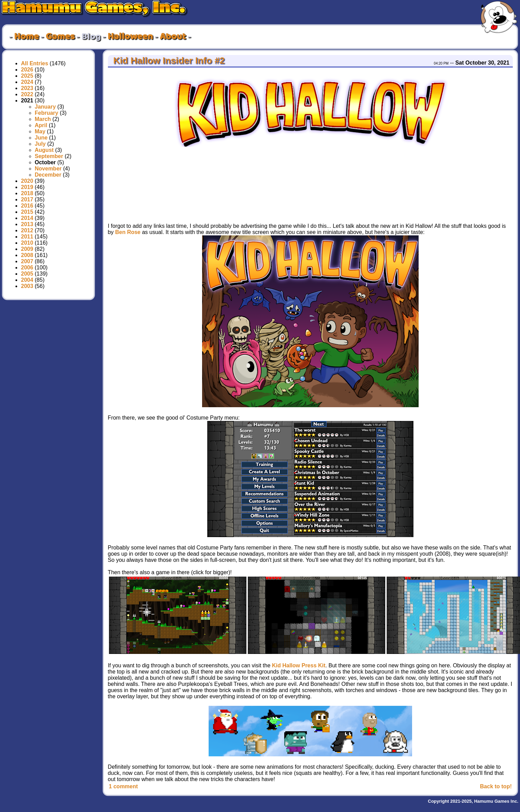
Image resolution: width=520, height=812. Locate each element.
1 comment (123, 786)
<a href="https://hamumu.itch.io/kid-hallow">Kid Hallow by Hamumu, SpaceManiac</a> (407, 182)
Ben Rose (128, 232)
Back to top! (496, 786)
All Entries (35, 63)
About (173, 37)
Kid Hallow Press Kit (299, 665)
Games (60, 37)
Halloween (130, 37)
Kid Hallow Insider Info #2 (168, 60)
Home (26, 37)
